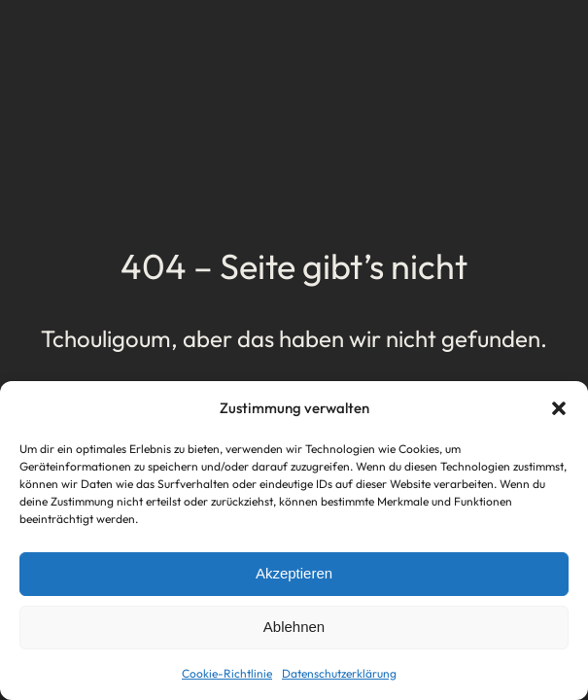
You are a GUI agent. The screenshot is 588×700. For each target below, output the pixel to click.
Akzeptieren (294, 573)
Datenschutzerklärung (339, 673)
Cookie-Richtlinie (227, 673)
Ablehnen (294, 627)
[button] (559, 408)
